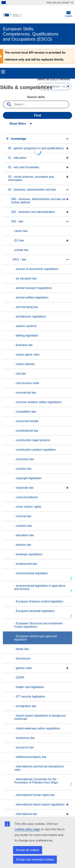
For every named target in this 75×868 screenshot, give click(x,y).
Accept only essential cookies (35, 859)
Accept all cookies (28, 850)
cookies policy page (27, 829)
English (69, 14)
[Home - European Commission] (34, 14)
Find (38, 115)
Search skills (36, 97)
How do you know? (60, 2)
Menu (3, 72)
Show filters (18, 124)
